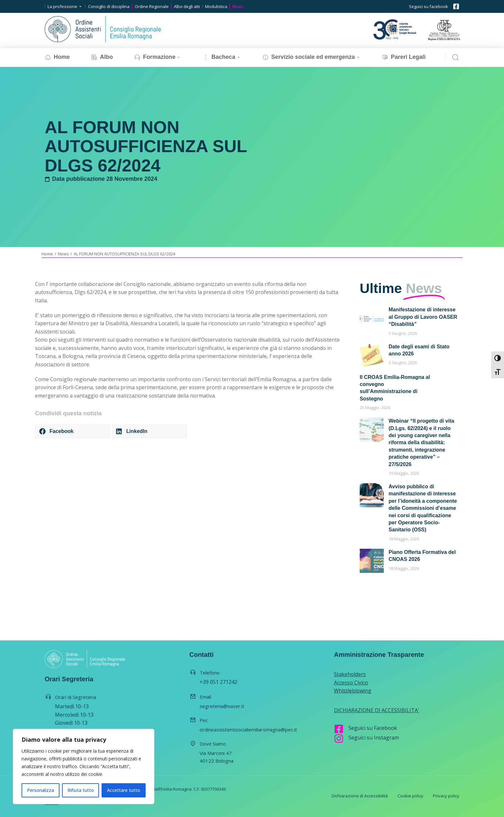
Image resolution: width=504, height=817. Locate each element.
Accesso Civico (351, 683)
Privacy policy (446, 796)
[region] (84, 767)
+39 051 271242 (218, 682)
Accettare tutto (124, 790)
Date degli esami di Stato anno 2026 (419, 350)
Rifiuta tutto (81, 790)
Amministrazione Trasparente (379, 655)
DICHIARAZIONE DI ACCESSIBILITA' (377, 710)
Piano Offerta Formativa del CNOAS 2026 (422, 556)
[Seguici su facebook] (456, 6)
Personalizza (40, 790)
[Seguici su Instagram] (339, 739)
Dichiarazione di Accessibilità (360, 796)
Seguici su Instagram (374, 738)
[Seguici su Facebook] (339, 729)
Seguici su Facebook (373, 728)
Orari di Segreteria (76, 697)
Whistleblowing (353, 691)
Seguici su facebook (428, 6)
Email (205, 697)
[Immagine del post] (372, 318)
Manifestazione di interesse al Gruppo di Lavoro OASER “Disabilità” (423, 317)
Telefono (210, 673)
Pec (204, 720)
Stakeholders (350, 674)
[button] (73, 431)
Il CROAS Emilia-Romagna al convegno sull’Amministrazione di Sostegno (395, 388)
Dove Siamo (213, 744)
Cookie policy (410, 796)
